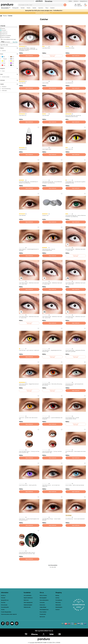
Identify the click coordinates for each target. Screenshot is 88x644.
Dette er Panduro (43, 595)
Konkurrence (42, 605)
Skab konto (80, 6)
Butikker (70, 1)
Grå (13, 59)
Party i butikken (43, 612)
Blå (4, 57)
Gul (4, 61)
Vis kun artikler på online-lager (9, 39)
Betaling (57, 595)
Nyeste (3, 28)
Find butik (3, 598)
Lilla (13, 63)
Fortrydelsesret (59, 600)
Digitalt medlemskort (28, 598)
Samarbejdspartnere (44, 610)
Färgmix (5, 59)
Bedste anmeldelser (6, 35)
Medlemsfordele (27, 607)
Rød (4, 65)
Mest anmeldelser (6, 37)
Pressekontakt (43, 614)
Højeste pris (5, 34)
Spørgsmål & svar (84, 1)
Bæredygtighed (43, 598)
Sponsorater (42, 617)
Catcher (4, 51)
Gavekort (58, 610)
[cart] (85, 5)
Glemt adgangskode (28, 602)
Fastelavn (4, 87)
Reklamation (58, 605)
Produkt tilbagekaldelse (6, 612)
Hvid (4, 63)
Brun (13, 57)
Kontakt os (76, 1)
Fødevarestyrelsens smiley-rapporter (9, 614)
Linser (3, 71)
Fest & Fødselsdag (6, 89)
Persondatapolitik (5, 607)
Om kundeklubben (28, 595)
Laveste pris (5, 32)
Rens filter (15, 42)
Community (42, 602)
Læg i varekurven (29, 56)
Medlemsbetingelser (28, 605)
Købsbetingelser (59, 607)
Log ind (79, 4)
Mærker (5, 16)
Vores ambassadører (44, 600)
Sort (13, 65)
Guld (13, 61)
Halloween (4, 91)
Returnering (58, 602)
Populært (4, 30)
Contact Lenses (6, 77)
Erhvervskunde (4, 605)
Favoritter (3, 602)
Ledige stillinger (43, 607)
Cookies (3, 610)
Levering (57, 598)
